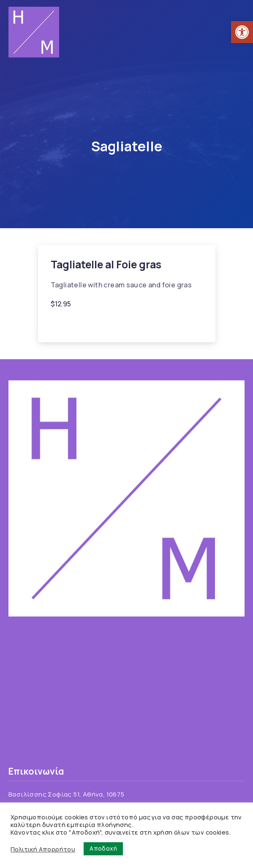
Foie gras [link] (69, 324)
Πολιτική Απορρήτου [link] (43, 849)
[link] (242, 32)
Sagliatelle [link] (109, 324)
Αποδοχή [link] (103, 848)
